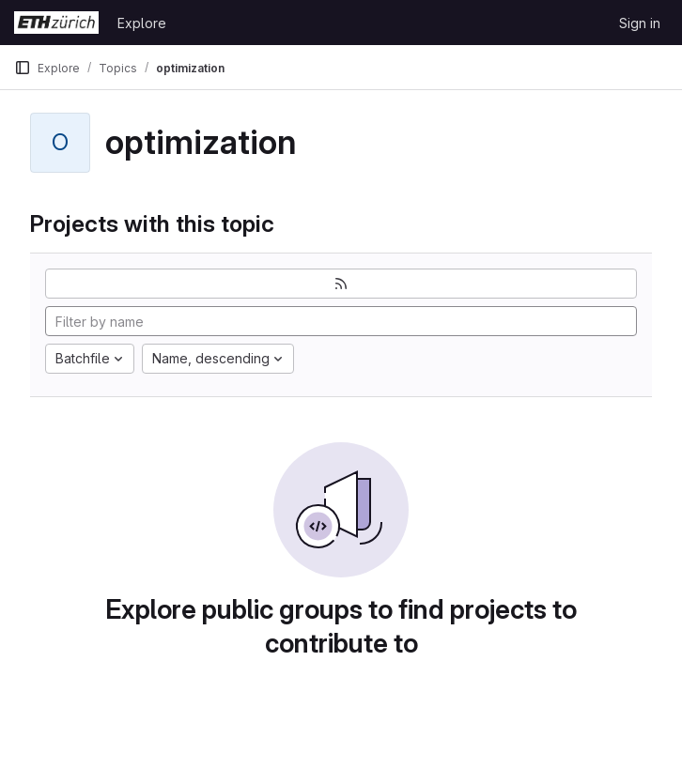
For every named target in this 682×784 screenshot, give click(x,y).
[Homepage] (56, 23)
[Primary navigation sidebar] (23, 68)
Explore (142, 23)
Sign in (640, 23)
